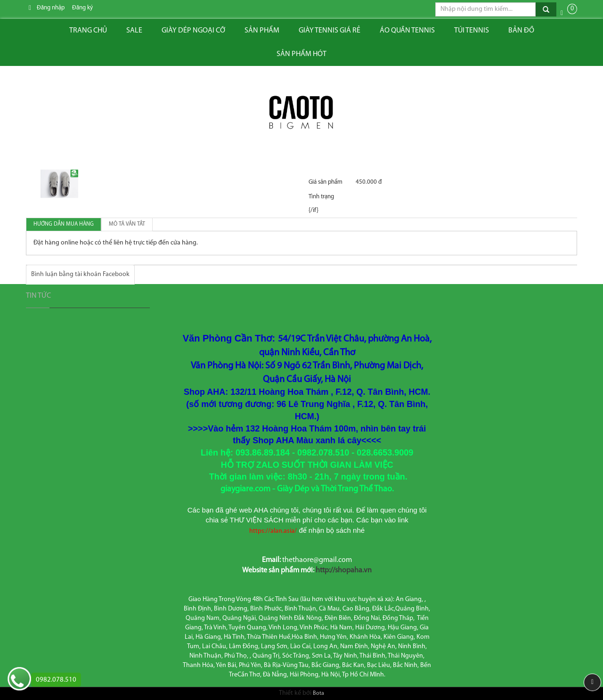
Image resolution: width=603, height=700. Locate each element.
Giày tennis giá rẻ (330, 31)
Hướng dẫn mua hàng (64, 224)
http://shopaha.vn (344, 570)
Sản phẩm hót (301, 54)
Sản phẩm (262, 31)
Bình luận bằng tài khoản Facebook (80, 274)
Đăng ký (82, 8)
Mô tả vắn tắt (127, 224)
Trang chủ (88, 31)
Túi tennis (472, 31)
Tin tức (38, 296)
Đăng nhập (51, 8)
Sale (134, 31)
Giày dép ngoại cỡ (193, 31)
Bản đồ (521, 31)
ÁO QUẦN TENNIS (407, 31)
